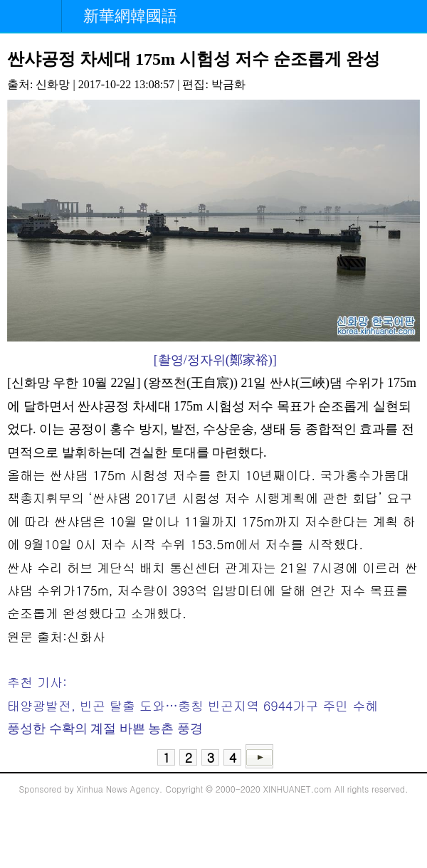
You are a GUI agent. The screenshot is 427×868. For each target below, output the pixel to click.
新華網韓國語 (130, 16)
